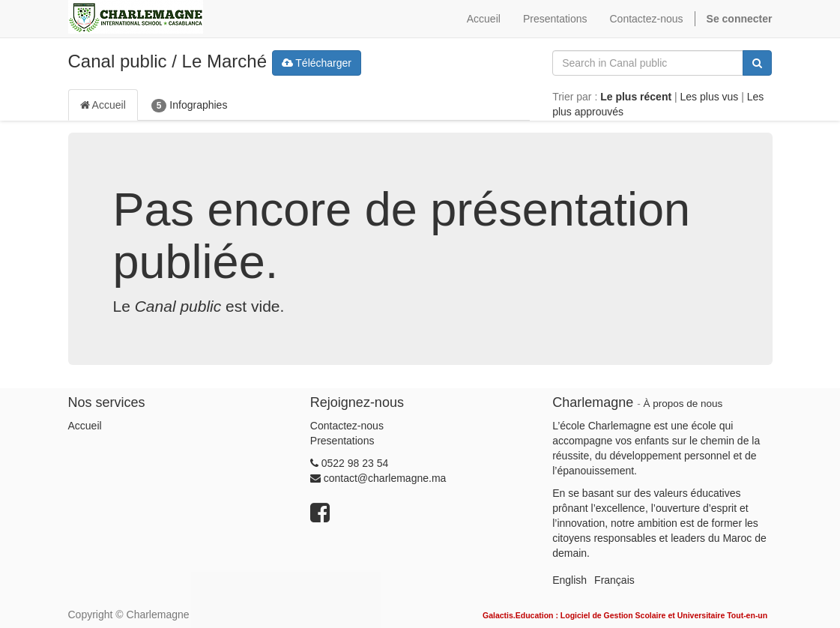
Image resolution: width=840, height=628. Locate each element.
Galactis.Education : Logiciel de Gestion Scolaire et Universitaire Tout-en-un (625, 615)
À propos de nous (683, 404)
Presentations (342, 441)
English (569, 580)
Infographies (190, 106)
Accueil (103, 105)
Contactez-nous (347, 426)
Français (614, 580)
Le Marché (224, 61)
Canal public (118, 61)
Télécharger (317, 63)
